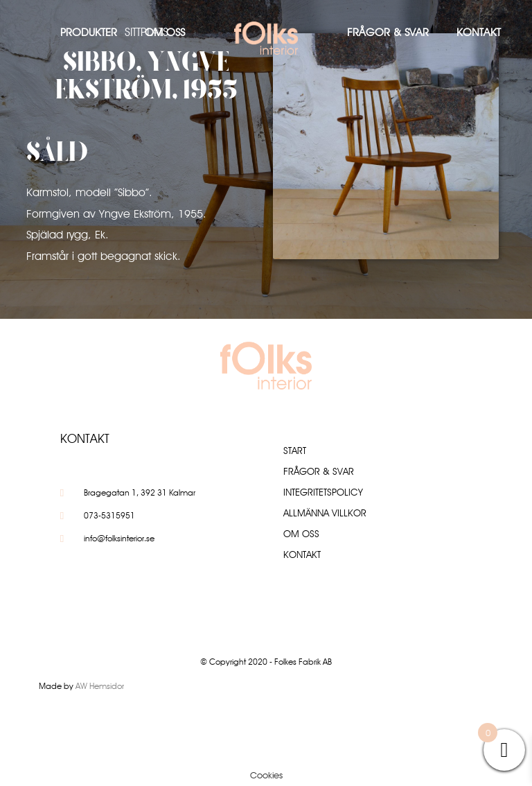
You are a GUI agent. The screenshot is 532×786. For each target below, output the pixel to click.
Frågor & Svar (388, 32)
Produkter (89, 32)
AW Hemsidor (100, 686)
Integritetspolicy (323, 492)
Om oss (165, 32)
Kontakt (479, 32)
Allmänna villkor (325, 513)
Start (295, 451)
